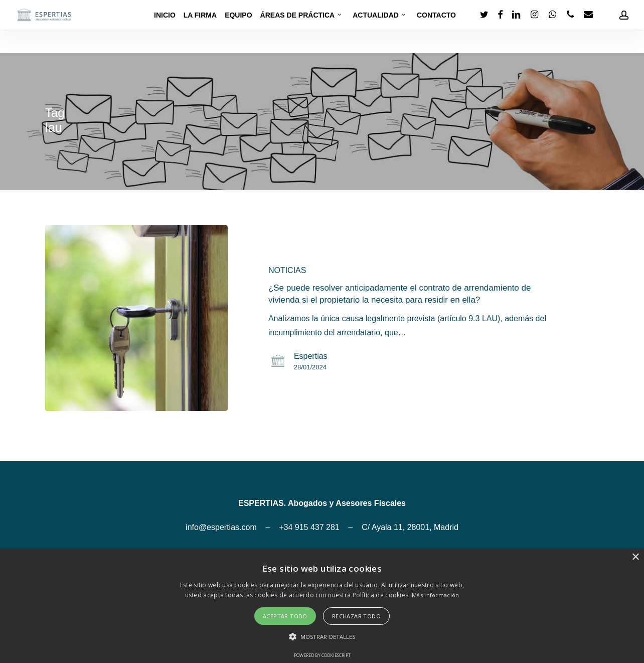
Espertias (311, 356)
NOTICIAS (287, 270)
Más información (436, 595)
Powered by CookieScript (322, 655)
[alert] (322, 606)
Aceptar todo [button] (285, 616)
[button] (322, 637)
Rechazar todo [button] (356, 616)
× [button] (635, 557)
